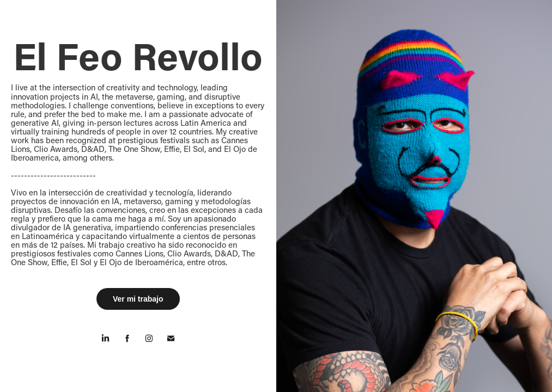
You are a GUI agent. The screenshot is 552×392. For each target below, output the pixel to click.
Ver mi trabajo (138, 299)
